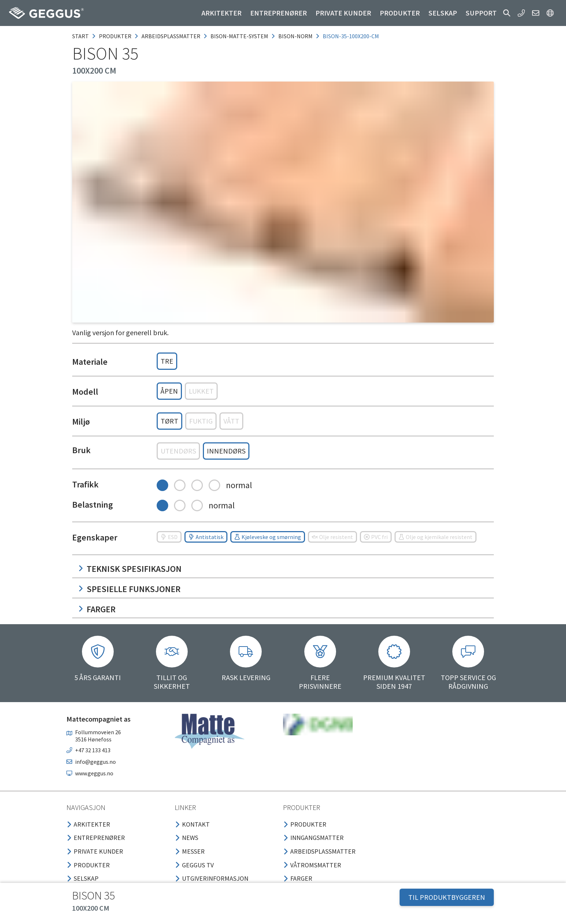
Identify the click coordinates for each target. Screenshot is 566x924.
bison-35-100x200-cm (351, 36)
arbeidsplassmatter (171, 36)
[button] (507, 13)
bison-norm (295, 36)
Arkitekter (221, 13)
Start (80, 36)
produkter (115, 36)
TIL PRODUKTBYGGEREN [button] (447, 897)
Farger (97, 609)
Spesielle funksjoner (129, 589)
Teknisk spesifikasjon (130, 569)
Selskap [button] (443, 13)
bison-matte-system (239, 36)
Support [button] (481, 13)
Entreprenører (278, 13)
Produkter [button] (400, 13)
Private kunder (343, 13)
